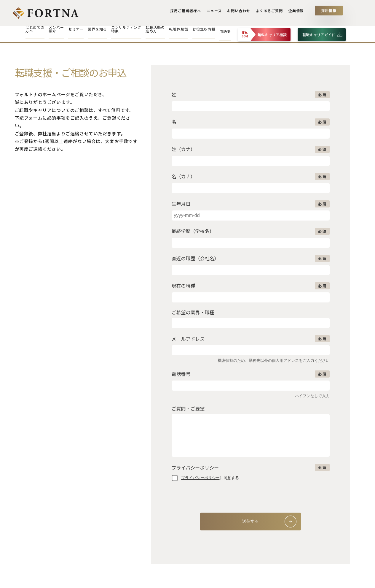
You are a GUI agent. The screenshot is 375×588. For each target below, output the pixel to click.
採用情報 (329, 12)
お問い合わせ (240, 12)
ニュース (216, 12)
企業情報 (296, 12)
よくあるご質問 (270, 12)
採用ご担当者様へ (188, 12)
